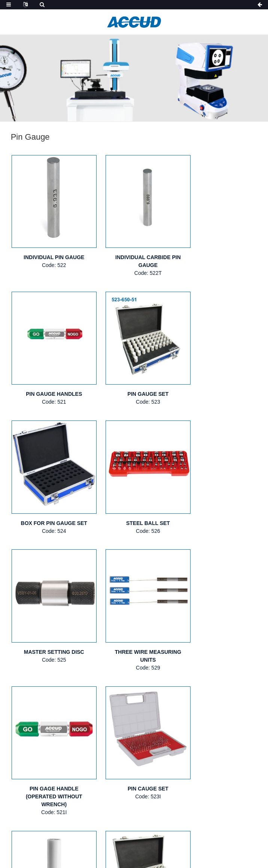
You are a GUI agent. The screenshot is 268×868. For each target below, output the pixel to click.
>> (144, 674)
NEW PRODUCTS (153, 790)
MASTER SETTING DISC (49, 495)
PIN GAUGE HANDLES (219, 248)
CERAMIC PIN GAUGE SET (219, 630)
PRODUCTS (105, 790)
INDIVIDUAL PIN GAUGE (49, 248)
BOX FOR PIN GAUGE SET (134, 375)
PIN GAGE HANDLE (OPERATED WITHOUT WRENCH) (219, 503)
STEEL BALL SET (219, 375)
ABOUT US (64, 790)
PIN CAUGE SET (49, 630)
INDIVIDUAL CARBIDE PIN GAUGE (134, 251)
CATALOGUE (203, 790)
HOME (30, 790)
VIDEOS (242, 790)
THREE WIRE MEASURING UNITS (134, 499)
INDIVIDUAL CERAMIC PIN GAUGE (134, 634)
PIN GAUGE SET (49, 375)
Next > (122, 674)
